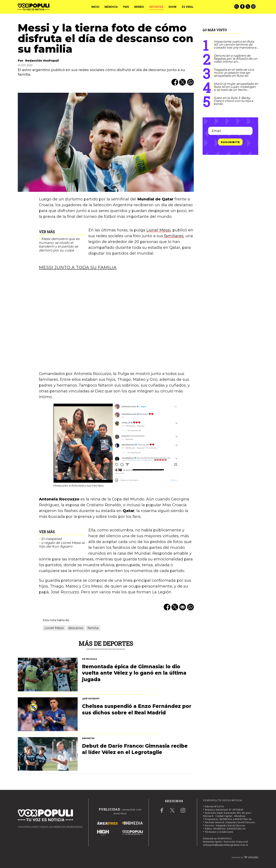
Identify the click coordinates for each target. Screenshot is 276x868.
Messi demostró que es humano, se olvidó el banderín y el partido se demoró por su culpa (59, 245)
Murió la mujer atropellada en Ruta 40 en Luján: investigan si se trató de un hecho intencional (236, 88)
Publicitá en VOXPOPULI (217, 838)
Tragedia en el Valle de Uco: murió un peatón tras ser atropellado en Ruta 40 (234, 73)
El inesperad (51, 539)
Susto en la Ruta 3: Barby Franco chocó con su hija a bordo (233, 101)
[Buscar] (237, 7)
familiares (174, 236)
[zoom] (106, 142)
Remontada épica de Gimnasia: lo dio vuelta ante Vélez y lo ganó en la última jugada (134, 673)
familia (93, 628)
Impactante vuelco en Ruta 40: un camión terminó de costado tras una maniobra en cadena (236, 46)
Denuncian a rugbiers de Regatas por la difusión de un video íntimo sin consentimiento (235, 60)
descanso (76, 628)
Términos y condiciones (219, 832)
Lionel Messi (158, 230)
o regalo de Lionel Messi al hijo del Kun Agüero (62, 545)
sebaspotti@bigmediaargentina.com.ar (226, 845)
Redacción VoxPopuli (42, 61)
